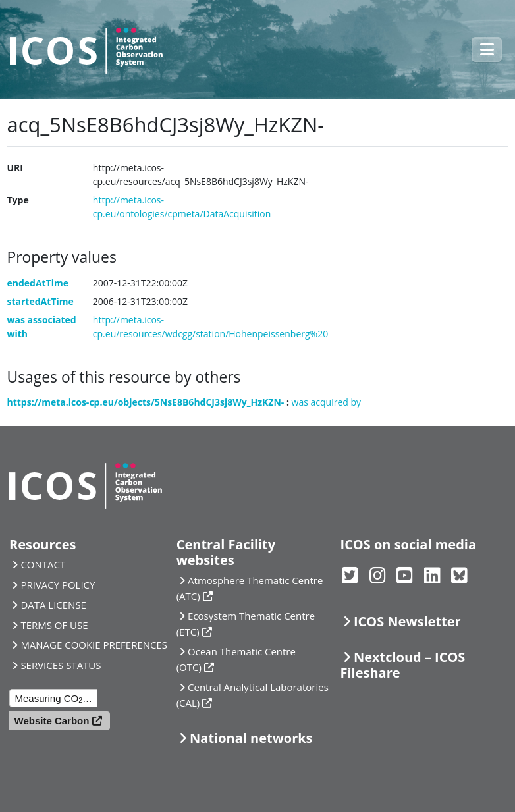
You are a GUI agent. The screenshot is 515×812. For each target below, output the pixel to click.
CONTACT (43, 564)
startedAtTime (41, 301)
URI (15, 168)
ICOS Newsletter (407, 621)
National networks (251, 738)
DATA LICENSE (53, 605)
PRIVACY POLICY (58, 585)
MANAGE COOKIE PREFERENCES (94, 645)
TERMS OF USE (54, 625)
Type (18, 200)
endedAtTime (38, 283)
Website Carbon (52, 721)
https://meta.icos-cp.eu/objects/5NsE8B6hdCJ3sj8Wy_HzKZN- (146, 402)
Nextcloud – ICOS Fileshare (403, 665)
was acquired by (326, 402)
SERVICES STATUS (61, 665)
